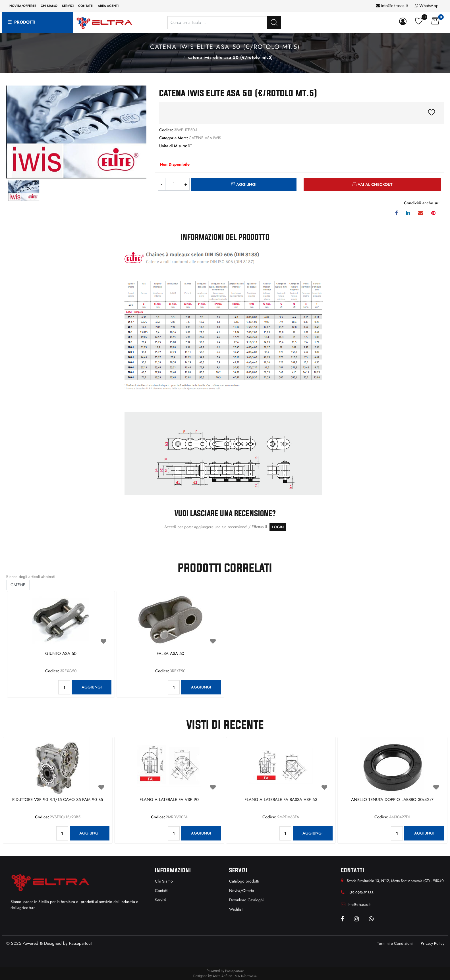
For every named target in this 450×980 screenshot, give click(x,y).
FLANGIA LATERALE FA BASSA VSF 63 (281, 800)
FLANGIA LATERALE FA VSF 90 (169, 800)
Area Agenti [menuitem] (108, 6)
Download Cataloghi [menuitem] (246, 900)
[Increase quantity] (186, 184)
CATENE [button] (18, 585)
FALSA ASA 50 (170, 654)
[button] (274, 23)
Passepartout (80, 943)
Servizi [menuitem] (68, 6)
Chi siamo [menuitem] (49, 6)
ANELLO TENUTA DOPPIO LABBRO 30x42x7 (392, 800)
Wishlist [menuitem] (236, 909)
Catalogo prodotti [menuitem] (244, 881)
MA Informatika (246, 976)
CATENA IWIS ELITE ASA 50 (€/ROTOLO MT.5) (231, 57)
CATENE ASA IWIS (177, 57)
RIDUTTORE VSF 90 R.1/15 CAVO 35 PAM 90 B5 (58, 800)
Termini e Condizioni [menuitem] (395, 943)
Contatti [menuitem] (86, 6)
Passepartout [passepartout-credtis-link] (234, 971)
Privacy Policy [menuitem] (433, 943)
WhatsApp (429, 6)
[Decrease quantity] (161, 184)
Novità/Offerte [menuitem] (23, 6)
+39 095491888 (361, 893)
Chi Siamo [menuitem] (164, 881)
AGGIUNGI (92, 687)
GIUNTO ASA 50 (61, 654)
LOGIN (278, 527)
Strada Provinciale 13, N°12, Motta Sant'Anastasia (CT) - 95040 (395, 881)
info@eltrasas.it (394, 6)
